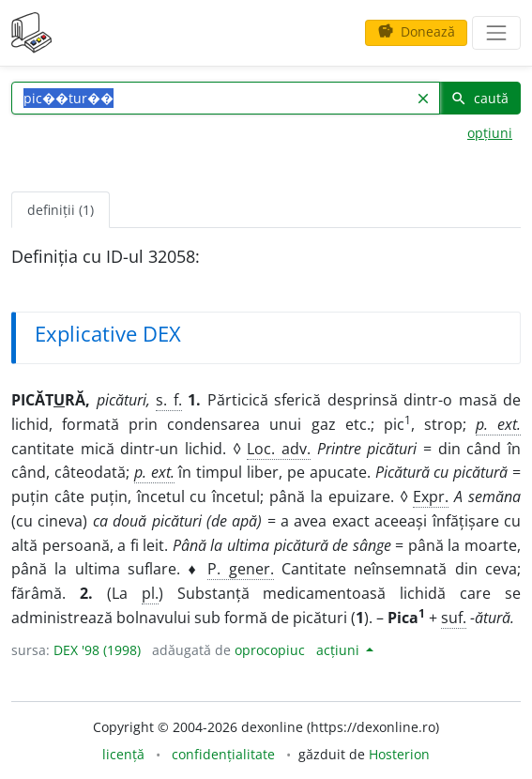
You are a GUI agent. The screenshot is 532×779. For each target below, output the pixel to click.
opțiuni (490, 133)
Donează (416, 31)
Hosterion (399, 754)
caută (479, 98)
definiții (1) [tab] (61, 210)
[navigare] (496, 33)
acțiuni (340, 650)
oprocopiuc (270, 650)
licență (123, 754)
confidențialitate (223, 754)
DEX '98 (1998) (97, 650)
